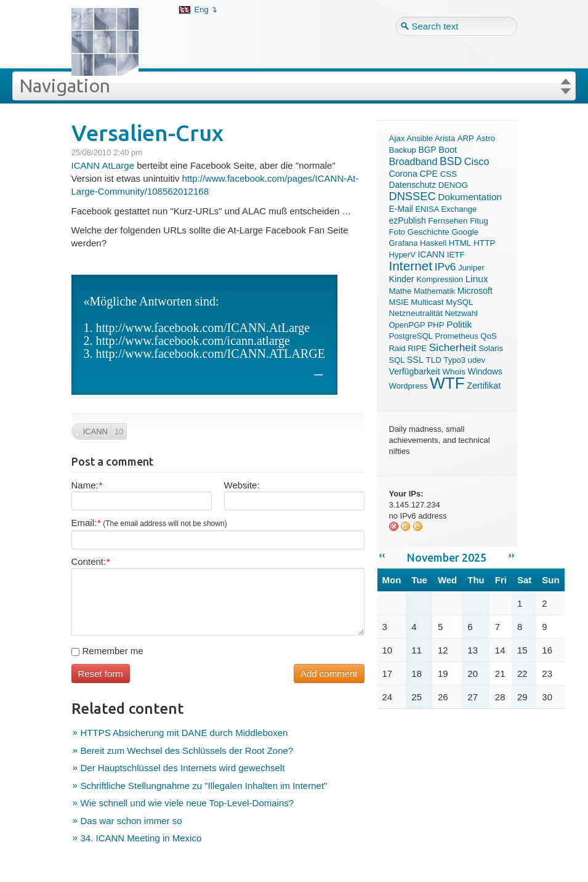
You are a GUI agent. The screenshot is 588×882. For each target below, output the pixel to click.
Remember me (107, 651)
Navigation (65, 86)
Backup (403, 150)
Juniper (471, 268)
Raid (397, 348)
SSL (415, 360)
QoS (489, 336)
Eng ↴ (206, 10)
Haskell (433, 243)
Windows (485, 371)
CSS (449, 174)
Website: (242, 485)
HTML (460, 243)
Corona (403, 174)
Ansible (420, 138)
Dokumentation (470, 197)
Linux (477, 279)
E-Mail (401, 209)
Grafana (404, 243)
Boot (448, 150)
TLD (434, 360)
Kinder (402, 279)
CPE (429, 174)
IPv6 (445, 267)
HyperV (402, 255)
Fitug (479, 221)
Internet (411, 266)
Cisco (477, 161)
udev (477, 360)
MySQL (459, 302)
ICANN (431, 254)
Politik (459, 324)
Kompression (440, 279)
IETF (456, 255)
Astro (486, 138)
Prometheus (457, 336)
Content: (91, 561)
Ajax (397, 138)
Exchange (459, 209)
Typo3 (454, 360)
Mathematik (434, 291)
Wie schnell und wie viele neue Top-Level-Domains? (187, 803)
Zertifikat (484, 386)
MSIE (399, 302)
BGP (428, 150)
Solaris (491, 348)
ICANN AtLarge (103, 165)
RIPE (417, 348)
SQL (397, 360)
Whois (454, 372)
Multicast (427, 302)
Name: (87, 485)
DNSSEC (413, 196)
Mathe (401, 291)
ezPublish (408, 220)
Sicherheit (453, 347)
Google (465, 232)
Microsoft (475, 291)
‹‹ (382, 555)
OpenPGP (407, 325)
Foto (397, 232)
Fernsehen (448, 221)
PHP (436, 325)
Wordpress (409, 386)
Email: (149, 523)
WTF (447, 383)
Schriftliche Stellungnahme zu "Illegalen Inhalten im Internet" (204, 786)
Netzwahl (461, 313)
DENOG (453, 185)
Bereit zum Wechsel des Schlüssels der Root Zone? (187, 751)
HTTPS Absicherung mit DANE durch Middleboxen (184, 733)
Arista (445, 138)
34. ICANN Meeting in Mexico (141, 838)
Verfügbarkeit (415, 371)
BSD (451, 161)
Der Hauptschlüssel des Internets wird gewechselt (183, 768)
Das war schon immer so (131, 821)
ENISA (427, 209)
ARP (466, 138)
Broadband (413, 161)
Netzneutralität (416, 313)
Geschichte (429, 232)
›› (512, 555)
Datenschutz (413, 185)
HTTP (485, 243)
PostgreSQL (411, 336)
